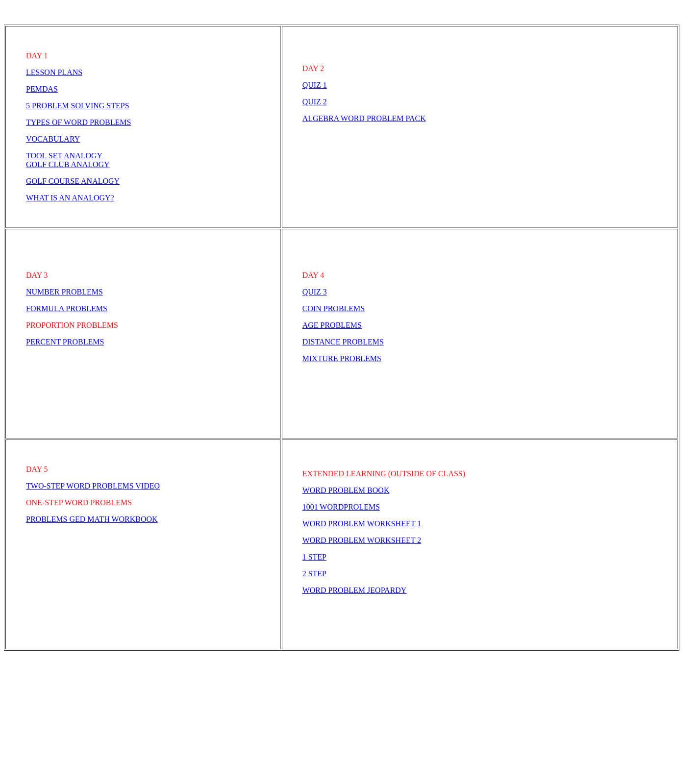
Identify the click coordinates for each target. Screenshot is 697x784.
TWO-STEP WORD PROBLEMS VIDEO (93, 486)
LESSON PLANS (54, 72)
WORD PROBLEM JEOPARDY (355, 590)
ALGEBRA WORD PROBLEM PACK (364, 118)
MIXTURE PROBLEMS (342, 358)
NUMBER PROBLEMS (64, 292)
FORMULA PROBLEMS (67, 308)
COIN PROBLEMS (334, 308)
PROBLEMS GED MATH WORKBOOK (92, 519)
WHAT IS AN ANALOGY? (70, 198)
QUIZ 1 (315, 85)
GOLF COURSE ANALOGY (73, 181)
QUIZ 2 (315, 102)
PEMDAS (42, 89)
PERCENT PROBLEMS (65, 342)
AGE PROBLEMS (332, 325)
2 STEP (314, 574)
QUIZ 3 (315, 292)
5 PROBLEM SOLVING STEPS (78, 106)
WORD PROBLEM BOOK (346, 490)
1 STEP (314, 557)
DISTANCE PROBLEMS (343, 342)
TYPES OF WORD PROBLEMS (78, 122)
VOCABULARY (53, 139)
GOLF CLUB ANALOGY (68, 164)
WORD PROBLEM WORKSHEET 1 (362, 524)
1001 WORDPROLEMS (341, 507)
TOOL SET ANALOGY (64, 156)
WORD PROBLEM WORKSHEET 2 (362, 540)
